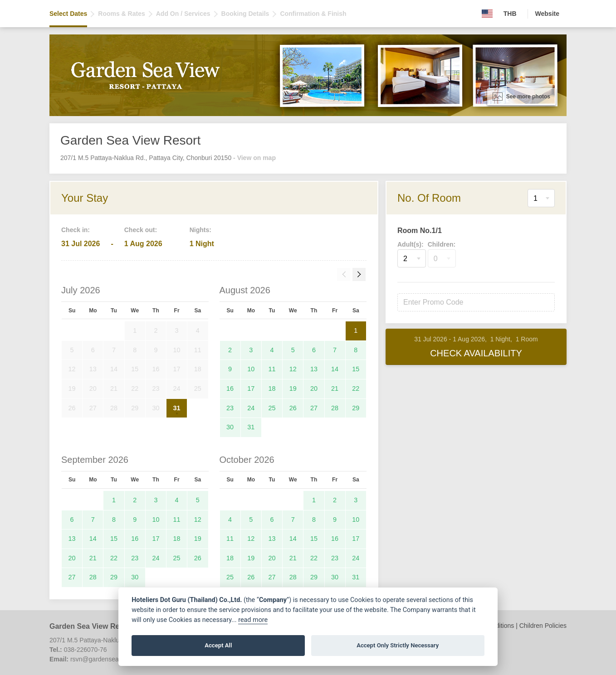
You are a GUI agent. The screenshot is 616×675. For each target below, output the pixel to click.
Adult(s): (411, 244)
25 (272, 408)
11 (272, 369)
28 (335, 408)
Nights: (200, 230)
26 (293, 408)
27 (314, 408)
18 (272, 388)
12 (293, 369)
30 (230, 427)
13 (314, 369)
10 (251, 369)
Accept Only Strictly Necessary (398, 645)
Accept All (218, 645)
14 (335, 369)
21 (335, 388)
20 (314, 388)
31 (177, 408)
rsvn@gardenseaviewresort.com (116, 659)
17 (251, 388)
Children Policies (543, 626)
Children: (442, 244)
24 (251, 408)
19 (293, 388)
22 (356, 388)
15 (356, 369)
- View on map (254, 158)
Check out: (141, 230)
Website (547, 14)
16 (230, 388)
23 (230, 408)
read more (253, 620)
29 (356, 408)
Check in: (76, 230)
